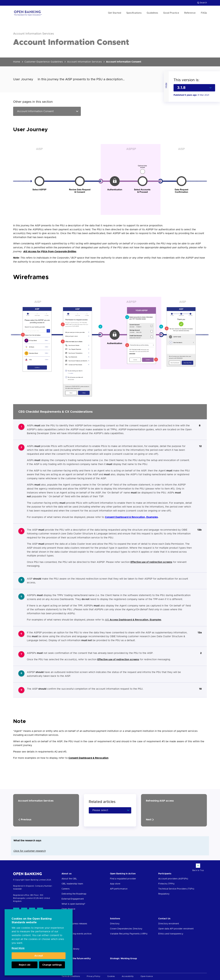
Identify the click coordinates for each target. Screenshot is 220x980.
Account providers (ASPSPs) (173, 879)
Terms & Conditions (71, 976)
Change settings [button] (52, 965)
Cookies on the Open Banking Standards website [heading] (32, 921)
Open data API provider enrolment (176, 929)
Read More (18, 948)
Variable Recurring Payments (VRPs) (129, 934)
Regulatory (164, 894)
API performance (119, 889)
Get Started (115, 13)
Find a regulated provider (123, 879)
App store (115, 884)
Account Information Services (84, 62)
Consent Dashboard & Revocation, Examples (131, 517)
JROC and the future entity (76, 959)
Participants (165, 874)
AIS (133, 620)
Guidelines (152, 13)
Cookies (111, 976)
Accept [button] (39, 956)
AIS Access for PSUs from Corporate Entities (50, 252)
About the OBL (69, 879)
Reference (190, 13)
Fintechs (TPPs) (166, 884)
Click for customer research (30, 851)
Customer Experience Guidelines (44, 62)
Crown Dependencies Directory (126, 929)
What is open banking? (73, 904)
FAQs (204, 13)
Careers (66, 889)
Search (202, 3)
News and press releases (74, 924)
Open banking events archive (77, 934)
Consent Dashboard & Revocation (88, 758)
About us (67, 874)
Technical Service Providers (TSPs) (176, 889)
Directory (115, 924)
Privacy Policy (94, 976)
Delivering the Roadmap (74, 894)
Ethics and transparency (171, 934)
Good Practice (171, 13)
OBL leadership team (72, 884)
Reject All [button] (25, 965)
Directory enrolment (169, 924)
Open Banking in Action (123, 874)
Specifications (134, 13)
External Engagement (73, 899)
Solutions (115, 919)
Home (17, 62)
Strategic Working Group (123, 959)
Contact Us (164, 919)
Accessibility (128, 976)
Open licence (147, 976)
